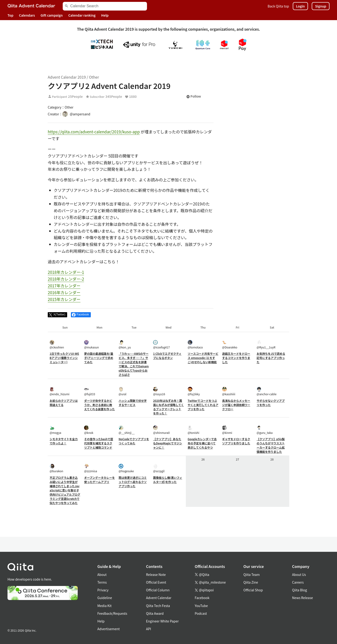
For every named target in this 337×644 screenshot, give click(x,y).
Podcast (201, 613)
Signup (321, 6)
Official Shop (253, 590)
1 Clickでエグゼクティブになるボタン (167, 356)
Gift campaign (52, 15)
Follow (194, 97)
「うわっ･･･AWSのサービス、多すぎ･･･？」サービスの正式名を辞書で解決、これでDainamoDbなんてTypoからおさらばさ (134, 364)
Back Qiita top (278, 6)
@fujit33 (90, 391)
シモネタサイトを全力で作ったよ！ (64, 441)
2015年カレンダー (64, 299)
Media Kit (104, 606)
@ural (123, 391)
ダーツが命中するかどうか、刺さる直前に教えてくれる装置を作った (99, 405)
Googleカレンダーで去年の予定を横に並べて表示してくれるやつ (202, 443)
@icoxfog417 (161, 345)
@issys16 (159, 391)
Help (105, 15)
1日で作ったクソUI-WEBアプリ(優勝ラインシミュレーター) (64, 358)
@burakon (56, 468)
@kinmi (227, 430)
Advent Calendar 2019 (67, 77)
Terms (102, 582)
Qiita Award (155, 613)
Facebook (202, 598)
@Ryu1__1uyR (266, 345)
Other (94, 77)
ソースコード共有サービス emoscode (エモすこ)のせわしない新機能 (203, 358)
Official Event (156, 582)
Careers (298, 582)
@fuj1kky (194, 391)
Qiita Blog (300, 590)
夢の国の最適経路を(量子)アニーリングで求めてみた (99, 358)
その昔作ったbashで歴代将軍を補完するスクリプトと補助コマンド (99, 443)
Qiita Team (252, 574)
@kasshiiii (229, 391)
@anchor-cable (267, 391)
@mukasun (91, 345)
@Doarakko (230, 345)
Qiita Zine (251, 582)
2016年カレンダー (64, 292)
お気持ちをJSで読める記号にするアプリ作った (271, 358)
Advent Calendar (159, 598)
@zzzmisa (90, 468)
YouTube (201, 606)
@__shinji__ (127, 430)
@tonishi (194, 430)
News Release (302, 598)
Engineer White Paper (162, 621)
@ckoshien (57, 345)
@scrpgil (159, 468)
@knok (89, 430)
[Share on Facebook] (81, 315)
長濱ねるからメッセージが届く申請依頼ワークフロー (236, 405)
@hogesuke (126, 468)
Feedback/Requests (112, 613)
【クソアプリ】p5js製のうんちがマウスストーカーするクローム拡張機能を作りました (271, 445)
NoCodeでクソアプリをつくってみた (134, 441)
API (148, 629)
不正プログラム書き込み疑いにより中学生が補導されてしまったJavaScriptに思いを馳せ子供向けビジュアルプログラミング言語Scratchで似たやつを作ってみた (65, 490)
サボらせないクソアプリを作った (271, 403)
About (102, 574)
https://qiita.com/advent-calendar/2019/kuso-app (94, 132)
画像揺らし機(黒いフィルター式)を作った (168, 480)
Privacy (103, 590)
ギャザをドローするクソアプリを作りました (236, 441)
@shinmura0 (161, 430)
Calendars (27, 15)
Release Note (156, 574)
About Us (299, 574)
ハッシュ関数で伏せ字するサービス (133, 403)
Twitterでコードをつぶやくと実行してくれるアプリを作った (203, 405)
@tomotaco (195, 345)
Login (300, 6)
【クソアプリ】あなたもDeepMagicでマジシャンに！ (168, 443)
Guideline (105, 598)
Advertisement (109, 629)
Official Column (158, 590)
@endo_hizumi (60, 391)
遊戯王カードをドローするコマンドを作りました (236, 358)
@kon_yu (125, 345)
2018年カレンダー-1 (66, 272)
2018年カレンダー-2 (66, 279)
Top (10, 15)
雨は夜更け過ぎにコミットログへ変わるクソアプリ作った (133, 482)
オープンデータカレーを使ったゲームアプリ (99, 480)
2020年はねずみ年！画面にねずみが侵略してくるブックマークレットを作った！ (168, 407)
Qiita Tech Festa (158, 606)
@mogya (55, 430)
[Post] (57, 315)
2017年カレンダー (64, 286)
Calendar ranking (82, 15)
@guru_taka (265, 430)
